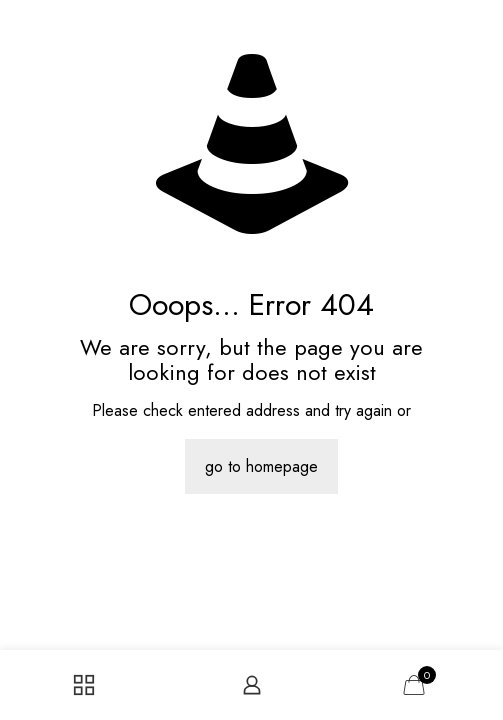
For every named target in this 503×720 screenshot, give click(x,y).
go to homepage (261, 466)
